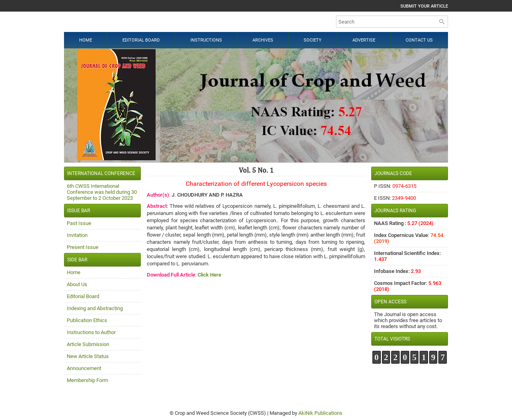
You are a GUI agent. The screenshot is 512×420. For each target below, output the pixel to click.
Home (86, 40)
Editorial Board (141, 40)
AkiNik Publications (320, 413)
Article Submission (88, 344)
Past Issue (79, 223)
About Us (77, 284)
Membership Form (87, 380)
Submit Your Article (424, 6)
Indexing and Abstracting (95, 308)
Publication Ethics (87, 320)
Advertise (364, 40)
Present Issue (83, 247)
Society (313, 40)
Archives (263, 40)
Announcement (84, 368)
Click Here (209, 275)
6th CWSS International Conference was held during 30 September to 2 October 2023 (102, 192)
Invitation (77, 235)
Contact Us (419, 40)
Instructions (206, 40)
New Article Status (88, 356)
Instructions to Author (91, 332)
